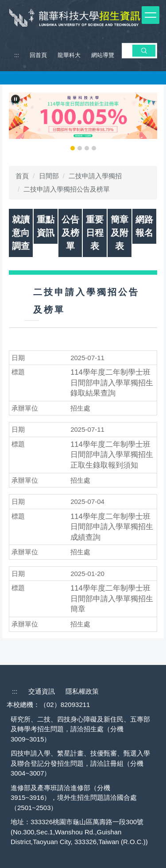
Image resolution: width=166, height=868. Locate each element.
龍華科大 (69, 55)
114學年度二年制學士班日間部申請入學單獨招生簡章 (112, 599)
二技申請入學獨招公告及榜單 (67, 189)
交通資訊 (42, 691)
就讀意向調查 (21, 233)
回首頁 (38, 55)
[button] (15, 99)
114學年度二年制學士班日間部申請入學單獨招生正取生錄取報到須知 (112, 455)
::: (17, 55)
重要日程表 (95, 233)
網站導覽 (103, 55)
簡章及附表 (120, 233)
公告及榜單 (70, 233)
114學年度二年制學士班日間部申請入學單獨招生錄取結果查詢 (112, 383)
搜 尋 (144, 50)
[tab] (73, 148)
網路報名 (144, 226)
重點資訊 (46, 226)
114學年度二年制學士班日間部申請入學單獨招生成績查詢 (112, 527)
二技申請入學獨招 (95, 176)
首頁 (22, 176)
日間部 (49, 176)
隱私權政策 (82, 691)
